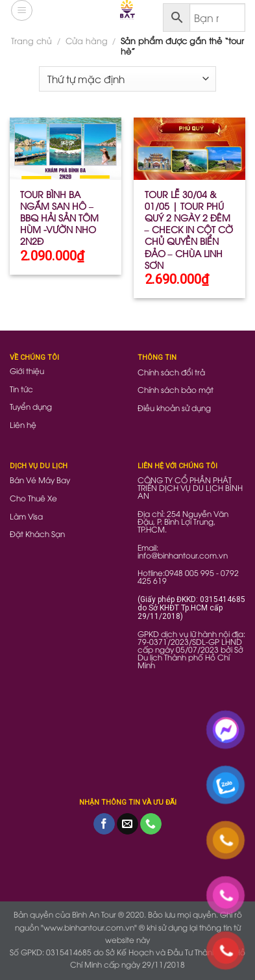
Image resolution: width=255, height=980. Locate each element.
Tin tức (21, 389)
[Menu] (22, 10)
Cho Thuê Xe (33, 498)
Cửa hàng (87, 40)
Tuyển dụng (31, 406)
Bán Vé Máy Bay (40, 480)
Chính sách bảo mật (176, 389)
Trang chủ (31, 40)
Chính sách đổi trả (171, 372)
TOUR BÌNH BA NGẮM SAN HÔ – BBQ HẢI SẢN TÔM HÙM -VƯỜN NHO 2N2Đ (59, 218)
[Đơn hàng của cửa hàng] (127, 79)
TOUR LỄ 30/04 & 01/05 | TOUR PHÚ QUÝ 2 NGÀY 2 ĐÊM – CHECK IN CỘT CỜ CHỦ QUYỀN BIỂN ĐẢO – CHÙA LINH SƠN (189, 230)
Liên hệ (23, 424)
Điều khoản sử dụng (174, 408)
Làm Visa (26, 516)
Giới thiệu (27, 371)
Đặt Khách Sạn (37, 534)
